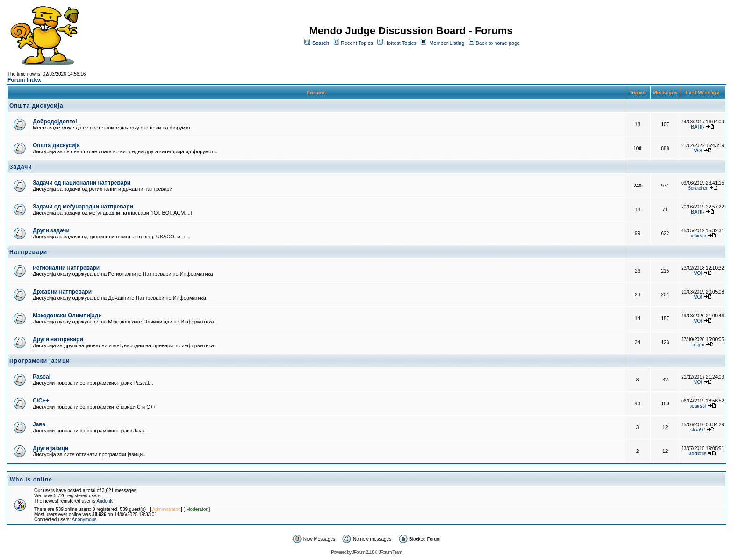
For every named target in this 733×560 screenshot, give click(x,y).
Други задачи (51, 230)
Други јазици (50, 448)
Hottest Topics (400, 43)
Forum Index (24, 80)
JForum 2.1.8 (363, 552)
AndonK (105, 501)
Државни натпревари (62, 292)
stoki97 (698, 430)
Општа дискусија (56, 145)
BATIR (698, 127)
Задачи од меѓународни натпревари (83, 207)
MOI (698, 151)
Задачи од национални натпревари (82, 183)
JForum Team (390, 552)
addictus (698, 454)
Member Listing (447, 43)
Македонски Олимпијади (67, 316)
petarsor (698, 236)
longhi (698, 345)
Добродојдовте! (55, 122)
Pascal (42, 377)
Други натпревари (58, 339)
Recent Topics (357, 43)
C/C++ (41, 401)
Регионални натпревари (66, 268)
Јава (39, 424)
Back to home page (498, 43)
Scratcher (698, 188)
